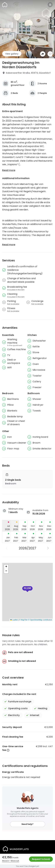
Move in (6, 861)
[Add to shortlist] (50, 54)
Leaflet (14, 620)
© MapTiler (23, 620)
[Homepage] (5, 5)
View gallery (12, 54)
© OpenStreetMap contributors (40, 620)
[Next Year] (48, 548)
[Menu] (50, 5)
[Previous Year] (7, 548)
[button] (27, 589)
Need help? (27, 824)
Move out (15, 861)
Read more (9, 170)
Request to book (41, 859)
